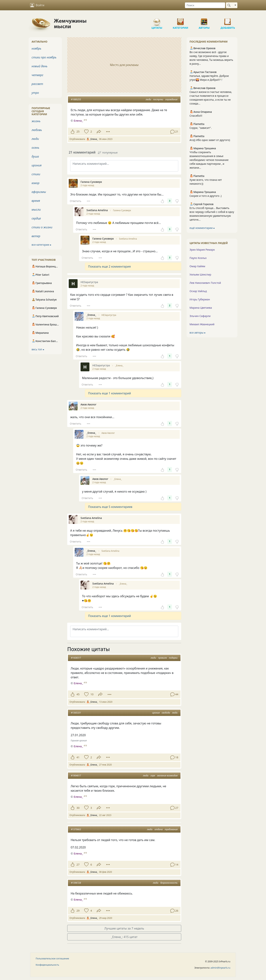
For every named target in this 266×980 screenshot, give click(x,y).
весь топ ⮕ (38, 349)
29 (78, 911)
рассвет (37, 84)
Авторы (204, 20)
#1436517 (76, 658)
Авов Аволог (108, 433)
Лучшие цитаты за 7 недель (124, 928)
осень (35, 148)
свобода (166, 713)
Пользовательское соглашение (52, 959)
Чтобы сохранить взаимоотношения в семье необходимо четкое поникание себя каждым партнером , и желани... (209, 160)
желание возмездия (167, 776)
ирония (156, 713)
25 (78, 131)
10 (92, 694)
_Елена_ (119, 366)
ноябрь (36, 48)
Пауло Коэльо (198, 258)
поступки (158, 99)
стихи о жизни (42, 227)
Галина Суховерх (122, 210)
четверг (37, 75)
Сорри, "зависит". (201, 128)
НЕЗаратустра (109, 315)
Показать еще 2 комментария (109, 266)
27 (78, 865)
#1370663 (76, 829)
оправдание (171, 99)
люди (149, 99)
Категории (180, 20)
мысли (36, 210)
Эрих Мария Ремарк (202, 250)
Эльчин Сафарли (200, 316)
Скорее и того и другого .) (206, 196)
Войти (37, 5)
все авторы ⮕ (197, 333)
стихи (36, 174)
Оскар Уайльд (198, 291)
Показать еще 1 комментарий (109, 393)
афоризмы (39, 192)
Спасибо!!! (196, 116)
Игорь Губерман (200, 299)
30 (78, 808)
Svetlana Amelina (128, 239)
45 (78, 694)
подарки (173, 658)
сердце (36, 218)
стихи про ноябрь (44, 57)
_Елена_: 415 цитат (124, 937)
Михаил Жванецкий (202, 324)
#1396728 (76, 883)
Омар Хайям (197, 266)
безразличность (169, 883)
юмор (35, 183)
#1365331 (76, 713)
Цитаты (157, 20)
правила (162, 658)
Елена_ (78, 683)
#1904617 (76, 776)
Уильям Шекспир (200, 274)
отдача (159, 829)
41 (78, 757)
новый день (40, 66)
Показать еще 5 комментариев (110, 507)
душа (35, 156)
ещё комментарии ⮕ (202, 228)
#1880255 (76, 99)
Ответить (76, 201)
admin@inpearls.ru (220, 968)
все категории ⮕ (41, 245)
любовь (37, 130)
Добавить (228, 20)
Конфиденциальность (47, 965)
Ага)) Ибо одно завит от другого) (210, 140)
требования (171, 829)
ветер (36, 236)
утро (35, 93)
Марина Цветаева (201, 308)
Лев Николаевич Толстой (205, 283)
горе (153, 776)
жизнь (36, 121)
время (36, 201)
